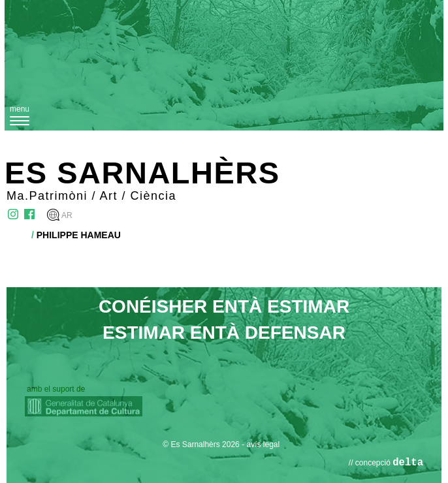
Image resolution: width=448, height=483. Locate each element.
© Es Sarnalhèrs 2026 (201, 444)
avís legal (263, 444)
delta (408, 463)
